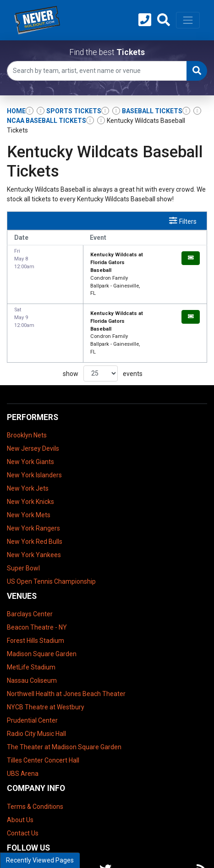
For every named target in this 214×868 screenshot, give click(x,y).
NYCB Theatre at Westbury (46, 661)
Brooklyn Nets (27, 389)
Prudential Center (32, 674)
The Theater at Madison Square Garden (64, 701)
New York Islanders (34, 429)
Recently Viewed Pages (40, 860)
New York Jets (28, 442)
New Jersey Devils (33, 402)
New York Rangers (33, 482)
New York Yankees (34, 509)
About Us (20, 774)
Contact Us (23, 787)
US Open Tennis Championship (51, 535)
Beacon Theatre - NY (37, 581)
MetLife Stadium (31, 621)
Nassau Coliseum (32, 635)
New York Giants (30, 415)
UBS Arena (23, 728)
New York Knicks (30, 455)
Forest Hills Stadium (36, 595)
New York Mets (29, 469)
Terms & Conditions (35, 760)
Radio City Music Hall (36, 688)
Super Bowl (23, 522)
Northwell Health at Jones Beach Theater (66, 648)
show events (103, 327)
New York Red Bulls (35, 495)
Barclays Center (30, 568)
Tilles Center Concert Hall (43, 714)
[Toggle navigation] (188, 20)
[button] (164, 20)
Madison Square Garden (42, 608)
